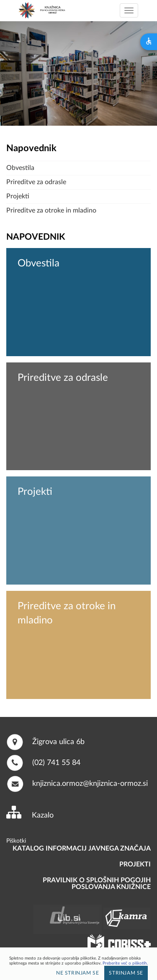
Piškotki (16, 841)
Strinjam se (126, 973)
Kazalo (43, 815)
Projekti (18, 196)
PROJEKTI (135, 864)
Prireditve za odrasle (36, 182)
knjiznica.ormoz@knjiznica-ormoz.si (90, 783)
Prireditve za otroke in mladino (51, 210)
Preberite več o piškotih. (125, 963)
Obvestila (20, 168)
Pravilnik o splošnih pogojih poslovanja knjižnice (97, 884)
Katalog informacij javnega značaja (82, 848)
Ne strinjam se (77, 973)
